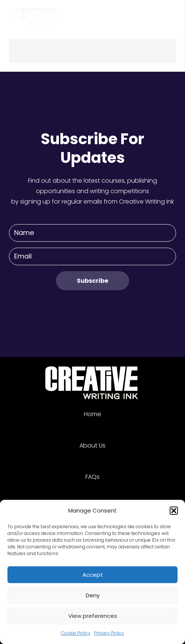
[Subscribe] (92, 281)
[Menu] (175, 15)
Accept (93, 575)
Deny (93, 595)
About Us (92, 445)
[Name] (92, 233)
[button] (174, 511)
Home (92, 414)
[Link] (33, 15)
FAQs (92, 477)
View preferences (93, 616)
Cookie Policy (76, 633)
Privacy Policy (109, 633)
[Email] (92, 256)
